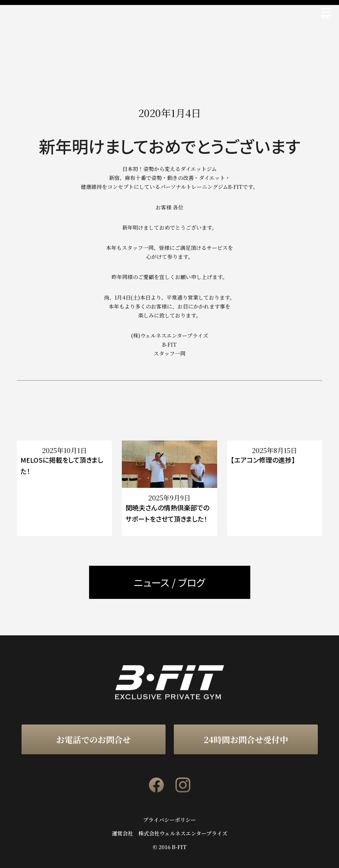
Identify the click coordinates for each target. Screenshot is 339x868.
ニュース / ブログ (169, 582)
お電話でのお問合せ (94, 739)
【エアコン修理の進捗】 (263, 460)
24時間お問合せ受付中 (246, 739)
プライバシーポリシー (169, 820)
